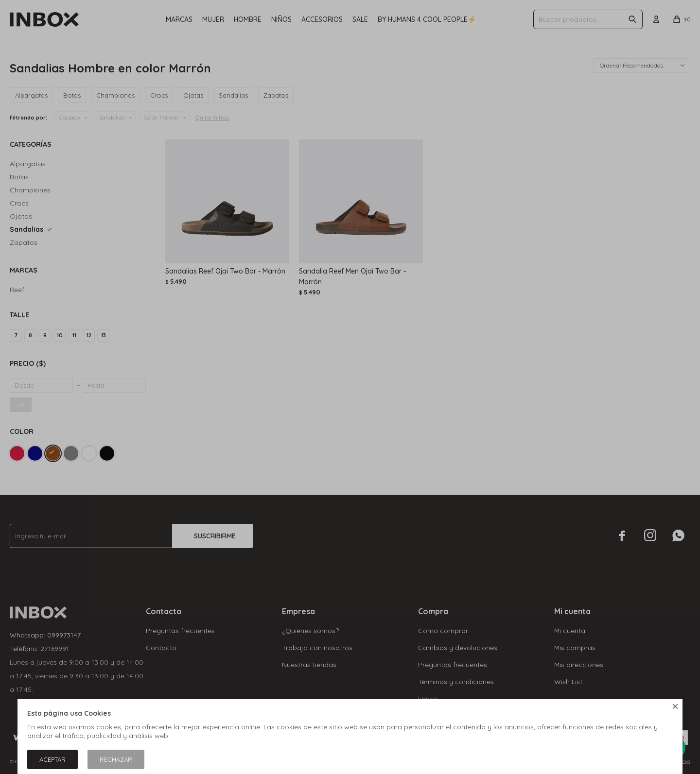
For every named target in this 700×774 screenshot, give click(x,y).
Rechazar (116, 759)
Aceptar (52, 759)
